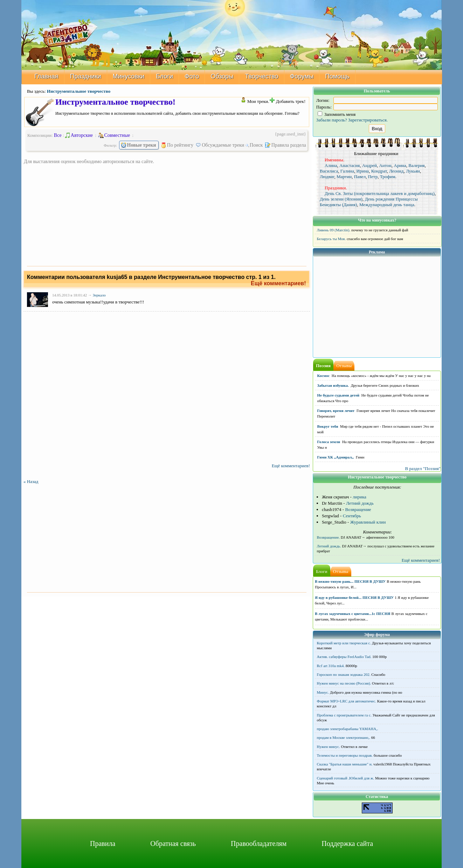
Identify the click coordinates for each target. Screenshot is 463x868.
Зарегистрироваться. (368, 120)
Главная (46, 76)
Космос (324, 376)
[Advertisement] (167, 214)
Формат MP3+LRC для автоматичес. (347, 701)
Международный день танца (387, 205)
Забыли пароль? (332, 120)
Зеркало (99, 295)
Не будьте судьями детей (338, 395)
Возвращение (358, 509)
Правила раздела (286, 145)
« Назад (31, 481)
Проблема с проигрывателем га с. (344, 715)
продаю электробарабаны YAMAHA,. (348, 729)
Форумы (302, 76)
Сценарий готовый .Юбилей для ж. (346, 778)
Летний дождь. (329, 546)
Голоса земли (329, 442)
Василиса (329, 171)
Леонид (396, 171)
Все (58, 135)
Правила (103, 843)
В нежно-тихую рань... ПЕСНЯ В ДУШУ (350, 581)
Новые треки (139, 145)
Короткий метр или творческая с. (344, 643)
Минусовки (129, 76)
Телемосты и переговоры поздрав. (345, 755)
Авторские (79, 135)
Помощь (337, 76)
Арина (400, 165)
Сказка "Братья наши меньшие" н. (345, 764)
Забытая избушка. (333, 385)
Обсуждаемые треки (220, 145)
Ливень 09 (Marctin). (334, 230)
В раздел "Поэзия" (423, 468)
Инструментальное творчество (79, 91)
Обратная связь (173, 843)
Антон (385, 165)
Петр (373, 177)
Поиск (255, 145)
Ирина (363, 171)
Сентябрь (352, 516)
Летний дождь (360, 503)
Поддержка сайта (347, 843)
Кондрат (379, 171)
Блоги (164, 76)
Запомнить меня (337, 114)
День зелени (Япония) (341, 199)
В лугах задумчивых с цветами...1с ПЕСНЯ (353, 614)
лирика (360, 497)
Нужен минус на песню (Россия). (344, 683)
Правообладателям (259, 843)
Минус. (323, 692)
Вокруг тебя (328, 426)
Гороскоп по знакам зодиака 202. (344, 674)
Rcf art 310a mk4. (331, 666)
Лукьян (413, 171)
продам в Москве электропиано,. (344, 737)
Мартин (344, 177)
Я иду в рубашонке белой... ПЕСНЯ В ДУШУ (354, 597)
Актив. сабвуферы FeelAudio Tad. (344, 657)
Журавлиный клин (368, 522)
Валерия (416, 165)
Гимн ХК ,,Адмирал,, (336, 457)
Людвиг (327, 177)
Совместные (115, 135)
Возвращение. (329, 537)
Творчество (261, 76)
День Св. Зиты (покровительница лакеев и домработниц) (380, 193)
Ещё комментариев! (278, 283)
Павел (360, 177)
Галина (347, 171)
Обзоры (222, 76)
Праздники (86, 76)
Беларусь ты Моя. (331, 239)
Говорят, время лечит (336, 411)
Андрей (369, 165)
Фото (192, 76)
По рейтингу (177, 145)
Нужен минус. (329, 747)
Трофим (388, 177)
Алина (331, 165)
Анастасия (350, 165)
